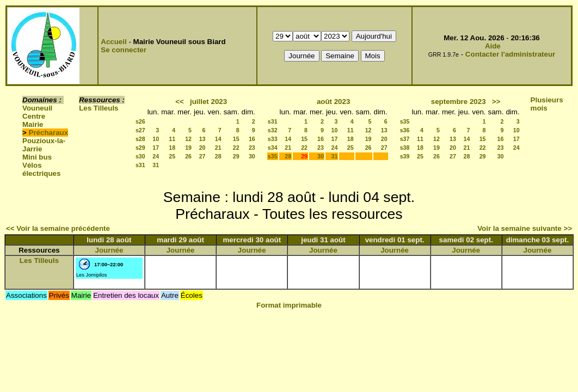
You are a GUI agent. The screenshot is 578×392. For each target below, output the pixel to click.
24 (156, 156)
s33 (273, 139)
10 (156, 139)
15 (236, 139)
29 (236, 156)
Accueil (113, 42)
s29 (140, 148)
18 (172, 148)
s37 (405, 139)
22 (236, 148)
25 (172, 156)
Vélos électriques (41, 169)
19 (188, 148)
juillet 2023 (208, 102)
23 (252, 148)
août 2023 (334, 102)
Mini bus (37, 157)
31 (156, 165)
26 (188, 156)
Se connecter (124, 50)
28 (218, 156)
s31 (140, 165)
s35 (273, 156)
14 (218, 139)
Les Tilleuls (99, 108)
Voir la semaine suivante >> (525, 228)
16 (252, 139)
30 (252, 156)
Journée (109, 250)
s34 (273, 148)
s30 (140, 156)
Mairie (33, 124)
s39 (405, 156)
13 (202, 139)
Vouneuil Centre (37, 112)
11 (172, 139)
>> (496, 102)
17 (156, 148)
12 (188, 139)
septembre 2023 (459, 102)
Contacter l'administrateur (510, 54)
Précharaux (49, 133)
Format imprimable (289, 305)
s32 (273, 130)
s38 (405, 148)
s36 (405, 130)
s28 (140, 139)
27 (202, 156)
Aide (493, 46)
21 (218, 148)
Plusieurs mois (547, 104)
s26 (140, 121)
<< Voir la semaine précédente (58, 228)
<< (180, 102)
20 (202, 148)
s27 (140, 130)
